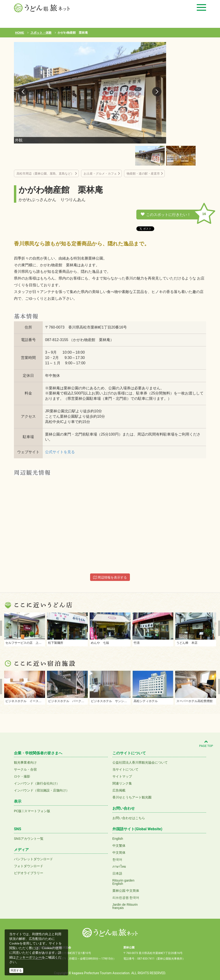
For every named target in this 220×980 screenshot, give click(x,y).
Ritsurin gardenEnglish (123, 882)
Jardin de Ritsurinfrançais (125, 906)
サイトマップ (122, 776)
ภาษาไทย (119, 866)
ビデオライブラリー (29, 873)
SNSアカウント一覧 (29, 839)
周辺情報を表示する (110, 577)
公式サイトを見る (60, 452)
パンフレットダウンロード (33, 859)
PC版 (18, 811)
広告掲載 (119, 790)
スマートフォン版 (37, 811)
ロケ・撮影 (22, 776)
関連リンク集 (122, 783)
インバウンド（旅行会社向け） (37, 783)
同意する (16, 970)
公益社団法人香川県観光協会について (140, 762)
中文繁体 (119, 846)
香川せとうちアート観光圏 (132, 797)
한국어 (117, 860)
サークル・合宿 (25, 769)
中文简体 (119, 853)
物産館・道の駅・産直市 (143, 174)
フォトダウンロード (29, 866)
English (118, 839)
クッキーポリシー (29, 957)
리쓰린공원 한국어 (126, 898)
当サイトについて (125, 769)
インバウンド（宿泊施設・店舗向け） (42, 790)
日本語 (117, 873)
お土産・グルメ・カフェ (100, 174)
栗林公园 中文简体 (126, 891)
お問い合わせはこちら (129, 818)
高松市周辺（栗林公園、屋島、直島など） (45, 174)
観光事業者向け (25, 762)
